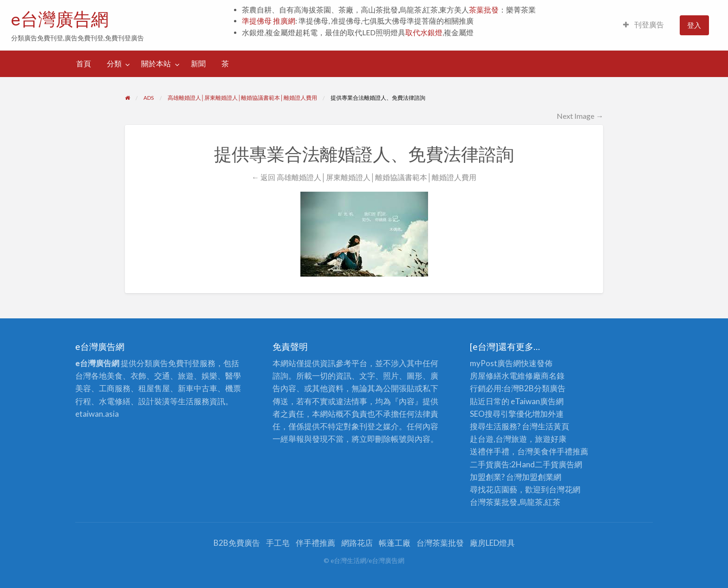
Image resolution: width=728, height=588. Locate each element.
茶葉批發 (484, 10)
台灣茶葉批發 (494, 502)
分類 (114, 64)
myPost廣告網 (495, 363)
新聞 (198, 64)
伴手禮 (561, 451)
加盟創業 (538, 477)
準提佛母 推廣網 (269, 21)
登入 (694, 25)
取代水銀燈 (424, 32)
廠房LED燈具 (492, 543)
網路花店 (357, 543)
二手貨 (547, 464)
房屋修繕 (486, 376)
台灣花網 (565, 489)
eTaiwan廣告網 (537, 401)
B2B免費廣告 (237, 543)
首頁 (84, 64)
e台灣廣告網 (60, 19)
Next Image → (580, 116)
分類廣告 (550, 388)
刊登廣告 (643, 25)
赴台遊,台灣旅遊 (498, 439)
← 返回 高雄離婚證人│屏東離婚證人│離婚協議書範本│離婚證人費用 (364, 177)
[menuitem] (643, 25)
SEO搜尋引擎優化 (501, 414)
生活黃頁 (553, 426)
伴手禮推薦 (315, 543)
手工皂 (278, 543)
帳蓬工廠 (395, 543)
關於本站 (156, 64)
